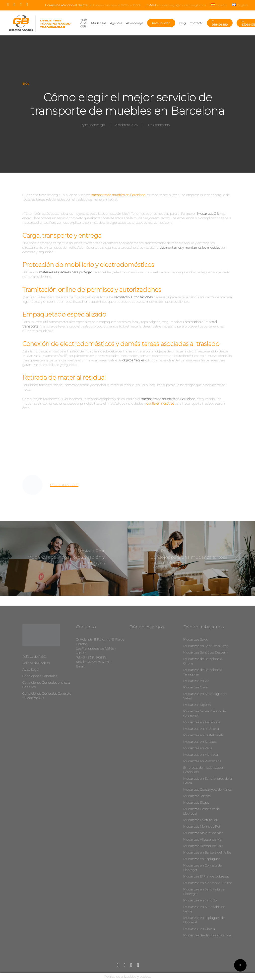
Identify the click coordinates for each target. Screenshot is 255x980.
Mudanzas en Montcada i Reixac (208, 883)
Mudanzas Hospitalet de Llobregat (201, 811)
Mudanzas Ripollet (197, 705)
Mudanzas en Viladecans (202, 761)
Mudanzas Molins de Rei (202, 826)
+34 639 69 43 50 (98, 662)
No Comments (159, 125)
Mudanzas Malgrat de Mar (203, 833)
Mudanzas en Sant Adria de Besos (204, 909)
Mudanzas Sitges (196, 802)
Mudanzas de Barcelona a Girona (203, 661)
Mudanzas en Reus (198, 748)
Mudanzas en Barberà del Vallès (207, 852)
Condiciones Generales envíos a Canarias (46, 685)
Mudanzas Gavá (195, 687)
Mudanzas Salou (196, 639)
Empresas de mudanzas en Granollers (204, 770)
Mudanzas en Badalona (201, 729)
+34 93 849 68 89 (94, 657)
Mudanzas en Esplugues (202, 859)
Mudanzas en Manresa (201, 755)
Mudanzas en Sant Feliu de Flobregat (204, 891)
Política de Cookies (36, 663)
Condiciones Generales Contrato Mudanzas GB (47, 696)
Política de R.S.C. (34, 656)
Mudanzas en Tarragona (202, 722)
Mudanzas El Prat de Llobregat (206, 876)
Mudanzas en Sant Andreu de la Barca (208, 781)
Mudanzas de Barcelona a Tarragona (203, 672)
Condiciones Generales (40, 676)
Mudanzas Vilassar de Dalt (203, 846)
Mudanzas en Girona (199, 929)
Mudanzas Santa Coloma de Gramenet (204, 713)
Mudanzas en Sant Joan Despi (206, 646)
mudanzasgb (95, 125)
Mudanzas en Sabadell (200, 742)
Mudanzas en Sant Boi (200, 900)
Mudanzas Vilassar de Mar (203, 839)
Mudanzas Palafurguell (200, 820)
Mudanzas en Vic (196, 681)
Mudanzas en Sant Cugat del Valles (205, 696)
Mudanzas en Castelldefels (203, 735)
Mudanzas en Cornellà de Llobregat (202, 868)
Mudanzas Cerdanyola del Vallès (207, 789)
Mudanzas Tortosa (197, 796)
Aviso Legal (31, 669)
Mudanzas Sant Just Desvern (205, 652)
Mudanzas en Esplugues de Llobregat (204, 920)
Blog (26, 83)
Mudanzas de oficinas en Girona (207, 935)
